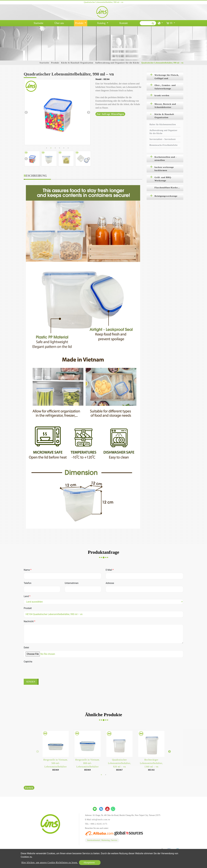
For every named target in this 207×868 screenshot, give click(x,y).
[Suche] (148, 23)
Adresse (110, 583)
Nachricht (29, 621)
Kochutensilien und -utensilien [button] (166, 159)
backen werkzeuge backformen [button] (164, 169)
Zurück (29, 788)
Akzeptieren (89, 862)
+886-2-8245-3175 (98, 824)
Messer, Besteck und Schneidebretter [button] (165, 106)
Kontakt (124, 23)
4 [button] (60, 148)
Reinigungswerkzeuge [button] (166, 196)
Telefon (28, 583)
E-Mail (110, 570)
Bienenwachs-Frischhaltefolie (164, 145)
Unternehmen (72, 583)
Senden (31, 682)
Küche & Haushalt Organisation (77, 63)
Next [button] (88, 112)
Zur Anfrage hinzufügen (110, 114)
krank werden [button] (162, 95)
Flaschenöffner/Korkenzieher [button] (169, 188)
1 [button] (47, 148)
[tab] (165, 76)
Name (28, 570)
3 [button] (55, 148)
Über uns (59, 23)
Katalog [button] (102, 23)
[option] (57, 112)
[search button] (152, 24)
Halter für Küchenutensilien (163, 124)
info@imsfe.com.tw (101, 820)
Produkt (55, 63)
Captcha (28, 662)
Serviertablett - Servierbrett (163, 139)
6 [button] (68, 148)
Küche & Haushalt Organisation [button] (164, 116)
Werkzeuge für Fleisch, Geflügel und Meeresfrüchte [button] (167, 77)
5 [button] (64, 148)
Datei (26, 648)
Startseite (39, 23)
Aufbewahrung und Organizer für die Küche (117, 63)
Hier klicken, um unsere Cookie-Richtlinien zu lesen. (50, 862)
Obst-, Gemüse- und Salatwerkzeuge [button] (165, 87)
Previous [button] (26, 112)
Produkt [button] (80, 23)
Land (27, 596)
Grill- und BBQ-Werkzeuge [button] (163, 179)
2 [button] (51, 148)
